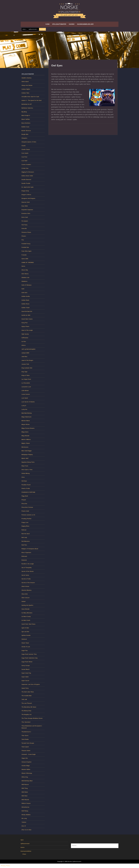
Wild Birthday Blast (27, 781)
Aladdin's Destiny (27, 78)
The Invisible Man (27, 696)
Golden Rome (26, 304)
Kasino (72, 24)
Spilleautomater (59, 24)
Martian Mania (26, 421)
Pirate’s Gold (25, 511)
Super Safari (25, 677)
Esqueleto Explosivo (27, 210)
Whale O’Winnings (27, 773)
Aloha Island (25, 82)
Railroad (24, 530)
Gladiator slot (25, 278)
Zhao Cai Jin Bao (26, 830)
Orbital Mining (26, 473)
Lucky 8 (24, 406)
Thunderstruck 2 (26, 732)
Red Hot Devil (26, 534)
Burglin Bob (25, 134)
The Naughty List (27, 715)
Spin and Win (25, 632)
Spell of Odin (25, 628)
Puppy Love (25, 522)
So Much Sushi (26, 620)
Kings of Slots (26, 375)
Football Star (25, 247)
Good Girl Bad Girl (27, 311)
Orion (23, 477)
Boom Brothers (26, 123)
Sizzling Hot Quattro (27, 605)
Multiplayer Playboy (27, 455)
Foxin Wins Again (27, 251)
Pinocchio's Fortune (27, 507)
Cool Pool (24, 157)
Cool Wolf (24, 161)
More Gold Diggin (27, 451)
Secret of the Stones (28, 571)
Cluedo (24, 146)
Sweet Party (25, 688)
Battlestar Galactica (27, 108)
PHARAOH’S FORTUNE (28, 492)
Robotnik (24, 560)
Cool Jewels (25, 153)
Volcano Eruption (27, 762)
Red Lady (24, 538)
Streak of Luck (26, 647)
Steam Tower (25, 643)
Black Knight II (26, 116)
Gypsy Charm (25, 327)
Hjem (47, 24)
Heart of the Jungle (27, 330)
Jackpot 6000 (25, 353)
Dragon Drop (25, 191)
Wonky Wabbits (26, 815)
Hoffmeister (25, 338)
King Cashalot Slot (27, 368)
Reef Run (24, 545)
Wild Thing (25, 788)
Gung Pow (25, 323)
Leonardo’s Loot (26, 387)
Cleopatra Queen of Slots (29, 142)
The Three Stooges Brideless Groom (32, 718)
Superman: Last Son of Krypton (31, 684)
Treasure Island (26, 751)
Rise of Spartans (26, 553)
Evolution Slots (26, 213)
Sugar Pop (25, 651)
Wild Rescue (25, 785)
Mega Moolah (25, 436)
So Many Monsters (27, 613)
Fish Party (24, 225)
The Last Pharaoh (27, 703)
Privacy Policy (5, 866)
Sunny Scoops (26, 666)
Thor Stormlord (26, 722)
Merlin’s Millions (26, 440)
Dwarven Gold (26, 202)
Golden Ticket (26, 308)
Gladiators (24, 281)
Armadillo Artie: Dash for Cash (30, 97)
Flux (23, 240)
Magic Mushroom (27, 417)
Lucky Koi (24, 409)
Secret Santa (25, 575)
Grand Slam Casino (27, 319)
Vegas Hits (25, 758)
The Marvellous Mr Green (29, 707)
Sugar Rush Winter (27, 662)
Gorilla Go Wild (26, 315)
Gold (23, 289)
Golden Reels (25, 300)
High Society (25, 334)
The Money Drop (26, 711)
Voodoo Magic (26, 766)
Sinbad (24, 602)
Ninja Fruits (25, 466)
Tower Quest (25, 747)
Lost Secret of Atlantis (28, 402)
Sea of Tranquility (27, 568)
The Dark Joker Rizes (28, 692)
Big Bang (24, 112)
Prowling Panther (27, 519)
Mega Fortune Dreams (28, 428)
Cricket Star (25, 168)
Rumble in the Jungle (28, 564)
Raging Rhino (25, 526)
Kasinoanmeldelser (85, 24)
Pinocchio (24, 504)
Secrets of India (26, 579)
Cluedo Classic (26, 149)
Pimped (24, 500)
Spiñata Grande (26, 635)
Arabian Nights (26, 89)
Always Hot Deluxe (27, 85)
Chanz (24, 854)
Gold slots (24, 293)
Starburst (24, 639)
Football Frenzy (26, 244)
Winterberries (25, 807)
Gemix (23, 266)
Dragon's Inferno (26, 195)
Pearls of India (26, 488)
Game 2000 (25, 259)
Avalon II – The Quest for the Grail (31, 100)
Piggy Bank (25, 496)
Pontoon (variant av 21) (28, 515)
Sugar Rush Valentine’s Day (30, 658)
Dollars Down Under (27, 176)
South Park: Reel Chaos (28, 624)
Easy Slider (25, 206)
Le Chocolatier (26, 383)
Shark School (25, 586)
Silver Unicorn (26, 598)
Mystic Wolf (25, 458)
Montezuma (25, 447)
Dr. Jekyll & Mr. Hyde (28, 187)
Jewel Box (24, 357)
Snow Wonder (26, 609)
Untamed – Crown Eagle (29, 754)
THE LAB (24, 699)
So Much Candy (26, 617)
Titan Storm (25, 736)
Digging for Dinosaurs (28, 172)
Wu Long (24, 818)
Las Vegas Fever (26, 379)
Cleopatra (24, 138)
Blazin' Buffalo (26, 119)
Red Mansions (26, 541)
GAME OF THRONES (28, 263)
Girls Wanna (25, 274)
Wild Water (25, 792)
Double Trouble (26, 183)
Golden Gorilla (26, 296)
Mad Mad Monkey (27, 413)
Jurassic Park (25, 364)
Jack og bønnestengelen (29, 349)
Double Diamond (26, 180)
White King (25, 777)
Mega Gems (25, 432)
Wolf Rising (25, 811)
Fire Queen (25, 221)
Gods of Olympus (27, 285)
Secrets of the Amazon (28, 583)
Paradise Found (26, 485)
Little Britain (25, 391)
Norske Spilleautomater (75, 862)
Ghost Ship (25, 270)
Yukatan (24, 822)
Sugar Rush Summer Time (29, 654)
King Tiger (25, 372)
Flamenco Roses (26, 232)
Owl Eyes (24, 481)
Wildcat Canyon (26, 803)
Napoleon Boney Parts (28, 462)
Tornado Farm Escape (28, 743)
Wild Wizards (25, 800)
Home (25, 29)
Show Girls (25, 594)
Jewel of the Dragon (27, 360)
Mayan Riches (26, 424)
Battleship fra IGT (27, 104)
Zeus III (24, 826)
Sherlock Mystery (27, 590)
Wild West (25, 796)
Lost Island (25, 398)
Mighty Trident (26, 443)
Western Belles (26, 769)
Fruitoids (24, 255)
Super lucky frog (26, 673)
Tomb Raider (25, 739)
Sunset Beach (26, 669)
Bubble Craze (25, 127)
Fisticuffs (24, 229)
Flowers (24, 236)
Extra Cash (25, 217)
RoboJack (24, 556)
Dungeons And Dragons (28, 198)
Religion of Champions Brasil (30, 549)
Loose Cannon (26, 394)
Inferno (24, 345)
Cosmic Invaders (26, 165)
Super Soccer (25, 681)
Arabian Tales (25, 93)
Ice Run (24, 342)
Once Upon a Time (27, 470)
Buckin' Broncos (26, 131)
